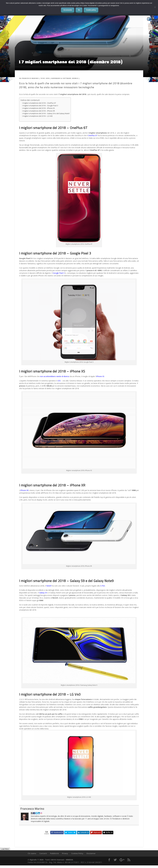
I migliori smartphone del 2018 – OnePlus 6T (39, 103)
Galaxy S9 (43, 593)
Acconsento (68, 10)
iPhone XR (24, 490)
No (79, 10)
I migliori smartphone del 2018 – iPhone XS (39, 108)
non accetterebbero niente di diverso (55, 376)
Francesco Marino (30, 78)
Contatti (43, 853)
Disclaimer (91, 853)
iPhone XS (100, 376)
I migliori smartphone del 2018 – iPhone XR (39, 111)
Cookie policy (91, 10)
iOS (59, 381)
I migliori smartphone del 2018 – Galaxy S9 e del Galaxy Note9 (46, 113)
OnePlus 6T (93, 135)
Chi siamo (32, 853)
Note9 (49, 586)
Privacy (65, 853)
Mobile (75, 78)
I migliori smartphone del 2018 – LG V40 (37, 116)
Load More (5, 849)
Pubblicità (54, 853)
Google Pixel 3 (59, 273)
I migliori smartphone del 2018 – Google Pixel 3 (40, 106)
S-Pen (103, 586)
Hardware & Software (61, 78)
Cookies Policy (77, 853)
